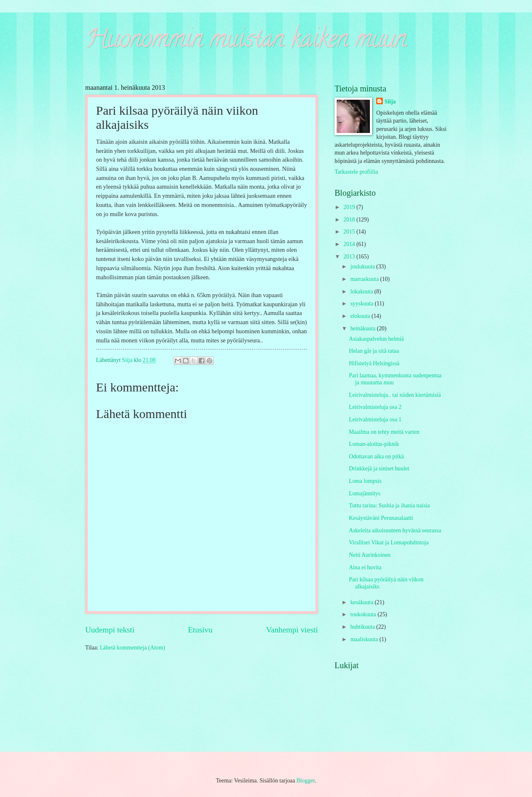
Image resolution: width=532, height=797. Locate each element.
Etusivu (200, 630)
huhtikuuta (363, 627)
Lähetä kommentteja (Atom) (132, 648)
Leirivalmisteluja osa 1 (375, 419)
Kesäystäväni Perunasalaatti (381, 518)
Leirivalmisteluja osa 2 (375, 407)
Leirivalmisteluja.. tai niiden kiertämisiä (395, 395)
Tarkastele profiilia (356, 172)
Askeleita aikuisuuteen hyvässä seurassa (395, 530)
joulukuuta (363, 267)
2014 (350, 244)
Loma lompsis (365, 481)
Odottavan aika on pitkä (376, 456)
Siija (390, 102)
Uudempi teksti (110, 630)
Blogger (305, 781)
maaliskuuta (365, 639)
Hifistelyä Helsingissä (374, 363)
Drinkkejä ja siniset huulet (379, 469)
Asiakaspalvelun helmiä (376, 339)
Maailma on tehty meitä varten (384, 432)
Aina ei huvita (365, 567)
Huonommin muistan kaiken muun (246, 41)
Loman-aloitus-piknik (374, 444)
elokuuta (361, 316)
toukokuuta (364, 614)
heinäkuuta (364, 328)
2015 (350, 232)
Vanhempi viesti (292, 630)
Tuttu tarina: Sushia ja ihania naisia (389, 506)
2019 (350, 207)
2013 (350, 257)
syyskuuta (363, 304)
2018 (350, 220)
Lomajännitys (365, 493)
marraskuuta (365, 279)
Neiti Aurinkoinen (369, 555)
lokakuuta (362, 291)
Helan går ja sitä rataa (374, 351)
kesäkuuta (363, 602)
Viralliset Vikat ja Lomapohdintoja (389, 542)
